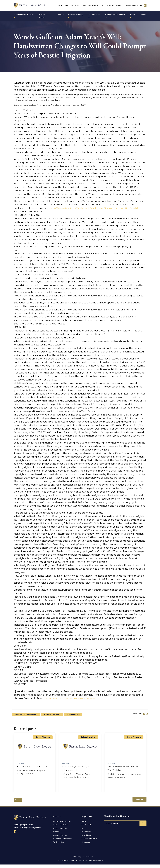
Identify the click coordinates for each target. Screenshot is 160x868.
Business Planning (43, 16)
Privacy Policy (76, 860)
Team (132, 16)
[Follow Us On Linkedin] (145, 5)
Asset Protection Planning (26, 718)
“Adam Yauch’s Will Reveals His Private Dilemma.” (74, 702)
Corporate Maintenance (115, 16)
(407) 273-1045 (115, 5)
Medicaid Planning (75, 16)
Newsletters (86, 835)
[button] (20, 803)
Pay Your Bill (63, 5)
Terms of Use (88, 860)
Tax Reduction (94, 16)
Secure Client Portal (89, 842)
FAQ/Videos (93, 5)
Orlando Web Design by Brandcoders (91, 864)
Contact (143, 14)
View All (139, 803)
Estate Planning (73, 718)
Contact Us (86, 845)
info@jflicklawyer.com (133, 5)
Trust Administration (61, 828)
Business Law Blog (52, 718)
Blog (84, 5)
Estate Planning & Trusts (24, 16)
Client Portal (75, 5)
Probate (61, 14)
